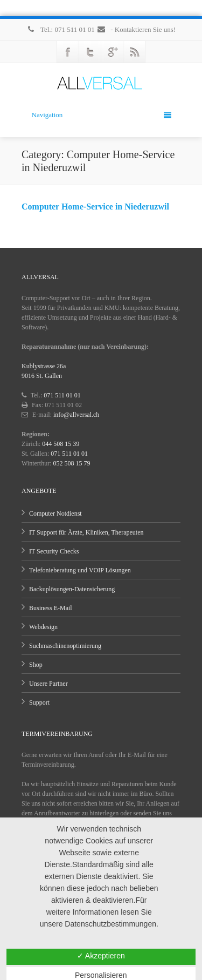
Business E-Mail (51, 608)
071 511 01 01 (62, 395)
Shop (36, 665)
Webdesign (43, 627)
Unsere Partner (48, 684)
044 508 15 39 (61, 444)
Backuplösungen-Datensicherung (72, 589)
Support (39, 702)
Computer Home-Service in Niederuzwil (95, 207)
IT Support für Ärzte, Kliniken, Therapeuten (86, 532)
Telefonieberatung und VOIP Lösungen (80, 570)
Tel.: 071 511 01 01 (61, 29)
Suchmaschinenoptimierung (65, 646)
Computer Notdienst (55, 513)
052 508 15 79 (72, 463)
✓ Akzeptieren (101, 956)
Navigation (102, 115)
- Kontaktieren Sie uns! (136, 29)
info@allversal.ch (76, 415)
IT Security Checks (54, 551)
